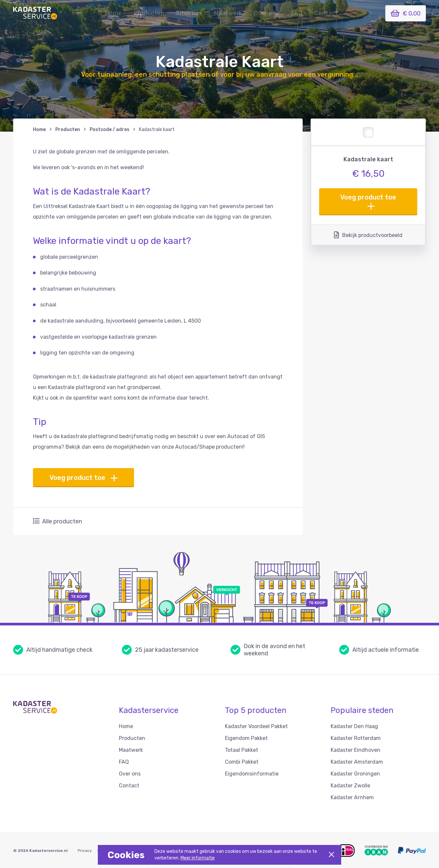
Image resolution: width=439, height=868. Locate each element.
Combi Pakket (242, 762)
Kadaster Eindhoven (356, 750)
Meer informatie (198, 858)
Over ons (266, 13)
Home (113, 13)
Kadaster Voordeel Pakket (256, 726)
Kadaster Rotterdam (356, 738)
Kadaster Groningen (355, 774)
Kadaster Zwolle (350, 786)
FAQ (297, 13)
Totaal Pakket (242, 750)
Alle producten (57, 521)
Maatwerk (228, 13)
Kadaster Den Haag (354, 726)
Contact (326, 13)
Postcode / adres (110, 130)
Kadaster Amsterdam (357, 762)
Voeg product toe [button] (368, 202)
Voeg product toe (83, 478)
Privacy (85, 851)
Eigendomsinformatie (252, 774)
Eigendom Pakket (246, 738)
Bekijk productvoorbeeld (368, 235)
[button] (189, 13)
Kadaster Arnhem (352, 797)
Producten (149, 13)
